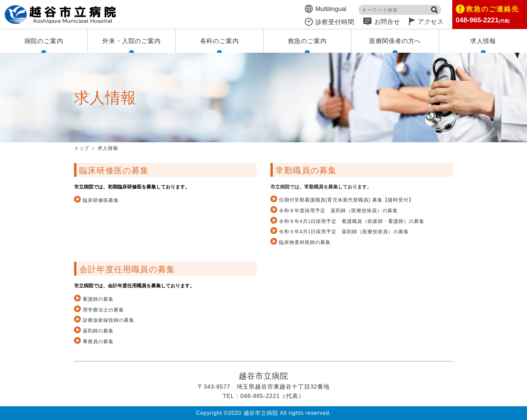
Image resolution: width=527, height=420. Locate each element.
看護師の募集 (98, 299)
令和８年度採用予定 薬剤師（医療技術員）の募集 (338, 211)
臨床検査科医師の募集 (305, 242)
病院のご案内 (44, 41)
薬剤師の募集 (98, 331)
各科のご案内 (220, 41)
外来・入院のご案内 (131, 41)
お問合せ (382, 22)
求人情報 (483, 41)
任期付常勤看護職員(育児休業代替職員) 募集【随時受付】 (346, 200)
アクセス (426, 22)
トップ (82, 148)
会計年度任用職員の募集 (127, 269)
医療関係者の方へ (395, 41)
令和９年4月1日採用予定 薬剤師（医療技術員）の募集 (344, 232)
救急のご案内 (307, 41)
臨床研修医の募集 (114, 170)
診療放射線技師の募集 (108, 320)
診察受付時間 (330, 22)
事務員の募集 (98, 341)
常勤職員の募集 (306, 170)
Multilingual (326, 9)
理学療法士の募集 (103, 310)
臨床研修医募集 (101, 200)
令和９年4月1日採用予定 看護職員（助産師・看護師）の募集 (352, 221)
